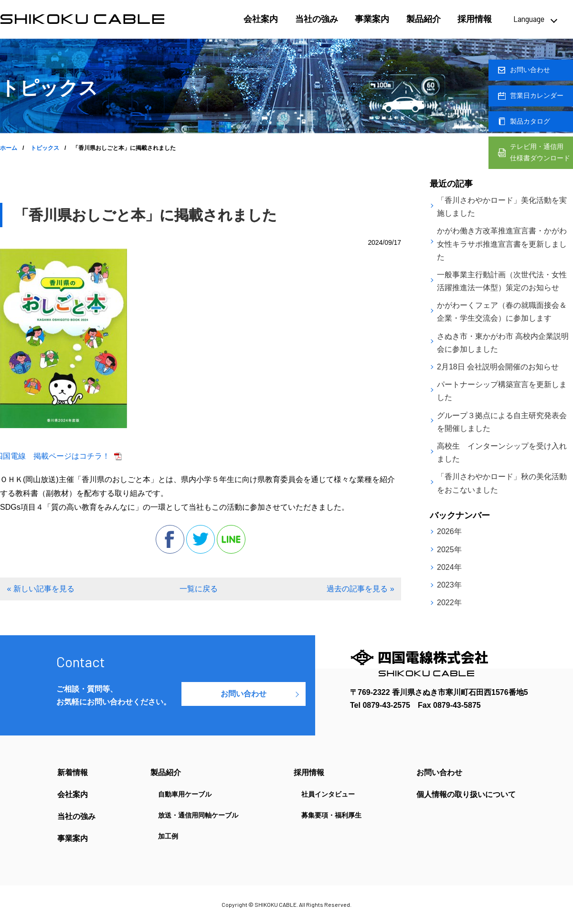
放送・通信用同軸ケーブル (198, 815)
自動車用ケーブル (185, 794)
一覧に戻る (199, 589)
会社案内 (261, 19)
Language (529, 19)
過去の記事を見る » (360, 589)
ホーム (9, 148)
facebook (170, 539)
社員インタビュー (328, 794)
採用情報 (475, 19)
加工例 (168, 836)
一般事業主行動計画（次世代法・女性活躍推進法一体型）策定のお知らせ (502, 281)
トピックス (45, 148)
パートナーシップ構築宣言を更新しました (502, 391)
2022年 (449, 603)
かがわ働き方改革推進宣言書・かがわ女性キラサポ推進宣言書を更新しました (502, 244)
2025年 (449, 550)
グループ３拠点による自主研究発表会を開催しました (502, 422)
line (231, 539)
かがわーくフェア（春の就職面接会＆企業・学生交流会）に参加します (502, 312)
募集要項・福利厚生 (331, 815)
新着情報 (73, 773)
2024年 (449, 567)
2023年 (449, 585)
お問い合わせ (244, 694)
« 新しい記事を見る (40, 589)
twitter (201, 539)
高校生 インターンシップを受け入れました (502, 452)
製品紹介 (424, 19)
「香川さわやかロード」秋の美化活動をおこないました (502, 483)
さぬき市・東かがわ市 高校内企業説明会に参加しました (503, 343)
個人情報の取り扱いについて (466, 795)
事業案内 (372, 19)
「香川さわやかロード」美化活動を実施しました (502, 207)
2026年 (449, 531)
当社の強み (317, 19)
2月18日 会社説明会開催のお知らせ (498, 367)
